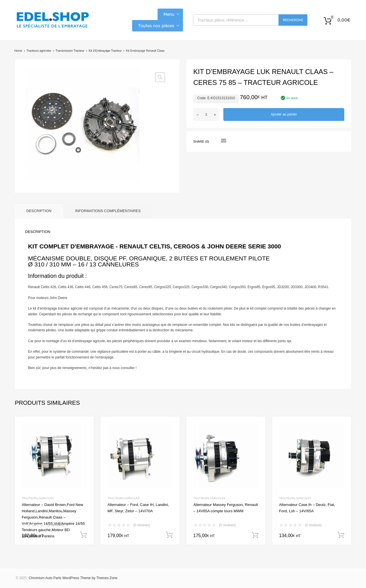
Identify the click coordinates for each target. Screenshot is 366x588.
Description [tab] (39, 211)
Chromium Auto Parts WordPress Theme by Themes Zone (73, 578)
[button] (160, 77)
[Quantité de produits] (206, 114)
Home (18, 51)
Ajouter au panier (284, 114)
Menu (169, 14)
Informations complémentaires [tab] (108, 211)
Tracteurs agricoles (39, 51)
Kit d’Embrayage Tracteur (105, 51)
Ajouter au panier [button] (83, 535)
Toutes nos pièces (156, 26)
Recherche (293, 20)
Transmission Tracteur (70, 51)
